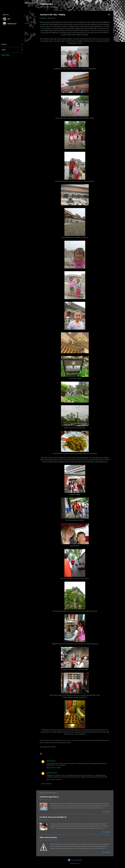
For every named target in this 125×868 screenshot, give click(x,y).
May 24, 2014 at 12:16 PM (54, 780)
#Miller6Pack (47, 4)
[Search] (112, 5)
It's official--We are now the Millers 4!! (53, 817)
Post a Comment (46, 784)
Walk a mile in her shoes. (48, 837)
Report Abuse (6, 55)
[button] (109, 15)
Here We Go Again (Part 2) (49, 797)
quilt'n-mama (50, 773)
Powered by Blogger (75, 860)
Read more (106, 812)
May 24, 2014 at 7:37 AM (53, 768)
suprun (79, 863)
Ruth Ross (50, 761)
